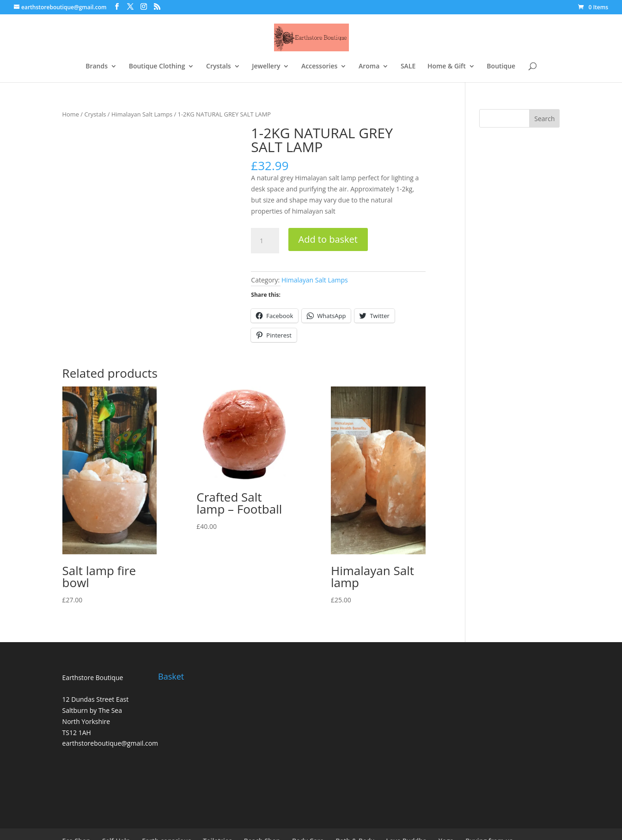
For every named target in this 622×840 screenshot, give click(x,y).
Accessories (319, 67)
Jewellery (266, 67)
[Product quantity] (265, 241)
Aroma (369, 67)
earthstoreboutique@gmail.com (110, 743)
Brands (97, 67)
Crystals (219, 67)
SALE (408, 67)
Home (71, 114)
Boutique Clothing (157, 67)
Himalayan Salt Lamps (142, 114)
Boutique (501, 67)
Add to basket (328, 239)
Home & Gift (447, 67)
